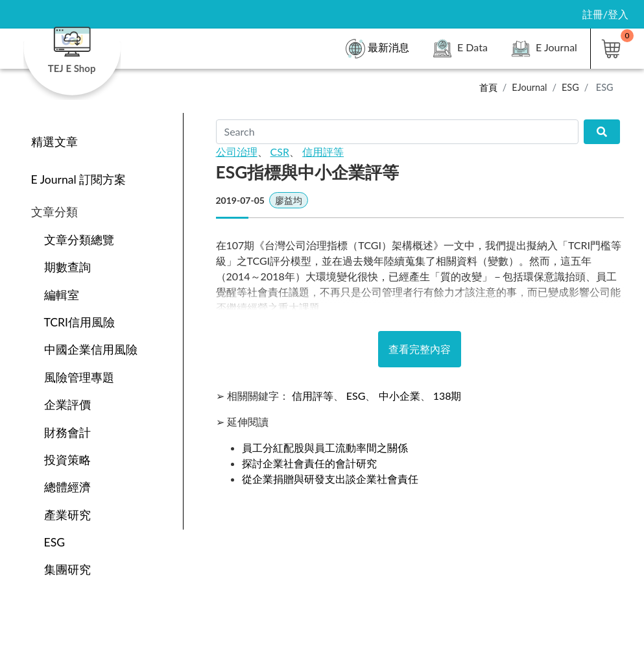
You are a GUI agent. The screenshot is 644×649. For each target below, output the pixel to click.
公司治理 (237, 152)
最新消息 (377, 49)
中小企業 (400, 396)
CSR (280, 152)
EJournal (529, 87)
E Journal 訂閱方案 (79, 179)
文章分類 (54, 212)
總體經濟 (67, 487)
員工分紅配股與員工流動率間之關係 (325, 447)
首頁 (488, 87)
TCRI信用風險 (80, 322)
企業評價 (67, 405)
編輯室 (62, 295)
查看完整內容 (420, 349)
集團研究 (67, 569)
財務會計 (67, 433)
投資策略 (67, 460)
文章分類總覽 (79, 240)
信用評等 (323, 152)
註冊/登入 (605, 14)
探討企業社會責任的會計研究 (309, 463)
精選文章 (54, 142)
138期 (447, 396)
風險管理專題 (79, 377)
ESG (570, 87)
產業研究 (67, 515)
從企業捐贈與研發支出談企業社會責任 (330, 479)
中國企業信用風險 (91, 349)
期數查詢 (67, 267)
